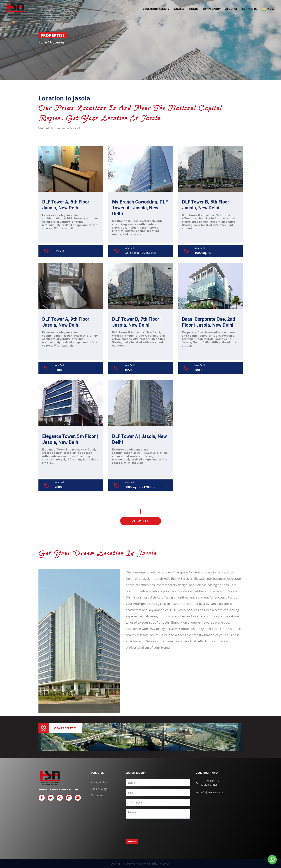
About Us (231, 9)
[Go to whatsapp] (272, 860)
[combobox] (130, 803)
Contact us (250, 9)
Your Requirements (156, 9)
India (268, 9)
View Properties (65, 728)
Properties (57, 42)
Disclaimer (97, 795)
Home (43, 42)
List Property (212, 9)
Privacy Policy (99, 782)
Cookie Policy (99, 789)
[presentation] (154, 829)
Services (179, 9)
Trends (194, 9)
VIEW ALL (141, 521)
